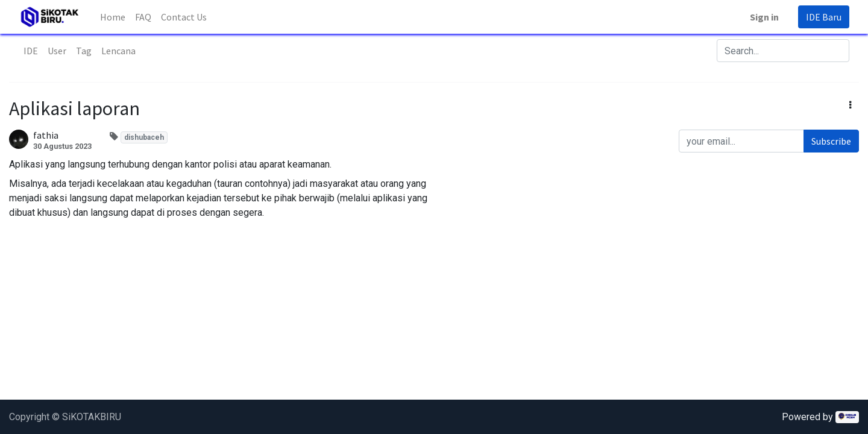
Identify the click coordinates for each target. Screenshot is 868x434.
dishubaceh (144, 137)
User (57, 51)
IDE (31, 51)
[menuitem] (113, 17)
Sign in (764, 17)
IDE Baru (824, 17)
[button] (850, 105)
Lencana (118, 51)
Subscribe (831, 141)
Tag (84, 51)
